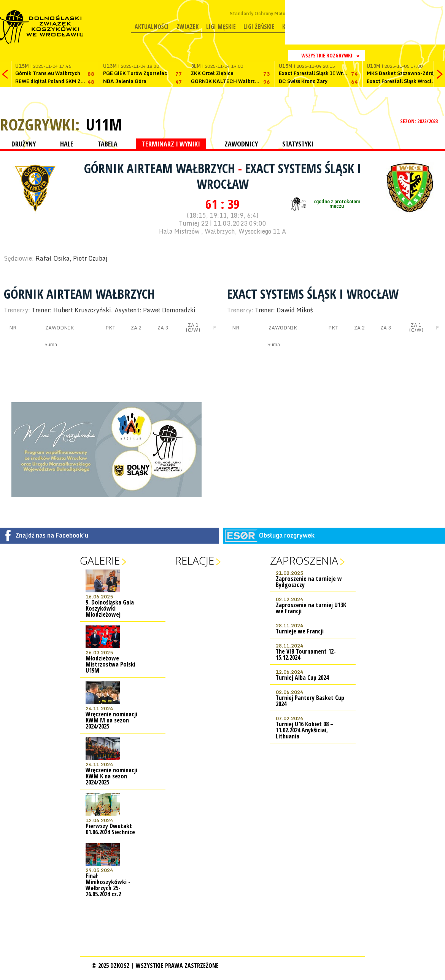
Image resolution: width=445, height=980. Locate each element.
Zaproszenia (304, 560)
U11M (104, 124)
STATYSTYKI (298, 144)
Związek (188, 27)
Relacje (195, 560)
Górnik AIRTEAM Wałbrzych (161, 168)
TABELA (108, 144)
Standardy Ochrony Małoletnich (265, 14)
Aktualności (152, 27)
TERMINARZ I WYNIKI (171, 144)
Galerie (100, 560)
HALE (67, 144)
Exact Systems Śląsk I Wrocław (279, 176)
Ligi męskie (221, 27)
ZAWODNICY (241, 144)
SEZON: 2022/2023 (420, 121)
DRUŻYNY (24, 144)
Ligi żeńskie (259, 27)
